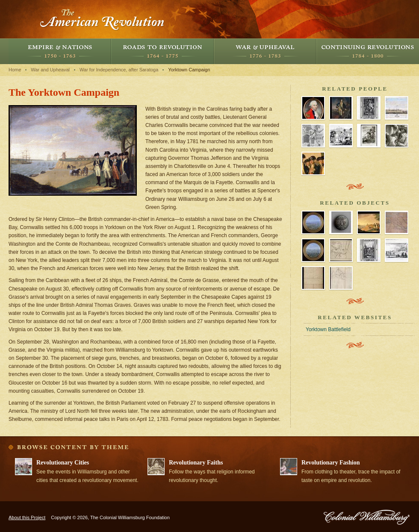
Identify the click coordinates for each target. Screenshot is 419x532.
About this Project (27, 517)
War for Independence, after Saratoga (119, 70)
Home (15, 70)
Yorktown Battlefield (328, 329)
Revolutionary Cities (63, 463)
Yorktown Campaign (189, 70)
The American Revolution (103, 19)
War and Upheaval (265, 51)
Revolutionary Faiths (196, 463)
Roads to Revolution (162, 51)
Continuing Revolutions (368, 51)
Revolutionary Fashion (331, 463)
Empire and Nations (60, 51)
